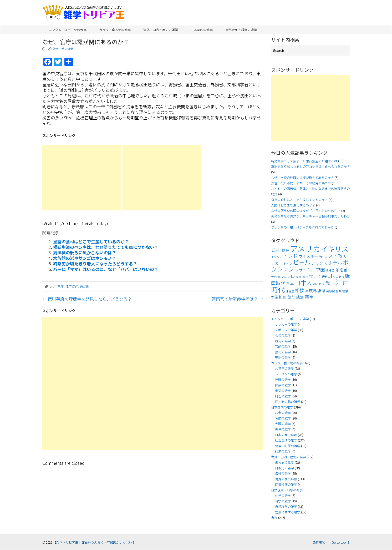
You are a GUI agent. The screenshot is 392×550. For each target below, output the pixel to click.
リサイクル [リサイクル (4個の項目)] (305, 270)
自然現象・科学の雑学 (241, 30)
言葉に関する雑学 (288, 512)
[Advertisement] (82, 178)
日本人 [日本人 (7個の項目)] (303, 282)
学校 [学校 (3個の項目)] (305, 277)
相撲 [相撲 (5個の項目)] (300, 290)
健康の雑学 (283, 379)
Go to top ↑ (341, 542)
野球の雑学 (283, 357)
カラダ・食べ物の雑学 (115, 30)
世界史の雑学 (284, 462)
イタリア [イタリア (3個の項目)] (277, 257)
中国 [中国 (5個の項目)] (320, 269)
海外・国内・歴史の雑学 (161, 30)
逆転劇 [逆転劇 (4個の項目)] (281, 297)
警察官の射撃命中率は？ (237, 299)
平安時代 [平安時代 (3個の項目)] (339, 277)
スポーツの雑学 (286, 330)
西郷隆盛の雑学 (286, 484)
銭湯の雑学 (283, 451)
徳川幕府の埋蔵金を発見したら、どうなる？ (87, 299)
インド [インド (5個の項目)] (291, 256)
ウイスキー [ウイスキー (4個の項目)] (308, 256)
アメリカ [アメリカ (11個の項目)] (305, 248)
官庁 (60, 286)
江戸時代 (72, 286)
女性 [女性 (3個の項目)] (299, 277)
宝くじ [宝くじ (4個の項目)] (315, 276)
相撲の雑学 (283, 335)
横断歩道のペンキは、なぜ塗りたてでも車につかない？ (106, 247)
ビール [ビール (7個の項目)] (302, 262)
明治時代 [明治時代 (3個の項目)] (319, 284)
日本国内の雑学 (202, 30)
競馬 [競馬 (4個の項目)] (313, 291)
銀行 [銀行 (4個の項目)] (291, 297)
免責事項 (319, 542)
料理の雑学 (283, 396)
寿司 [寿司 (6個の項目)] (327, 276)
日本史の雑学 (284, 468)
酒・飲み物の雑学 (288, 402)
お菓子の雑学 (284, 368)
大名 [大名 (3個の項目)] (274, 277)
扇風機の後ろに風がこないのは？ (85, 253)
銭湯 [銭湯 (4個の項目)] (300, 297)
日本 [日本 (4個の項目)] (290, 283)
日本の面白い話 (286, 435)
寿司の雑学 (283, 390)
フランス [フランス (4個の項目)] (319, 263)
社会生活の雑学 (63, 49)
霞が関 (85, 286)
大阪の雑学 (283, 424)
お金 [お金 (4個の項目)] (285, 250)
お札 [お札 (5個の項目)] (276, 250)
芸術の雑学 (283, 352)
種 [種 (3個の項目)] (307, 291)
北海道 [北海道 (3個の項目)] (330, 270)
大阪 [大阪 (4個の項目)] (291, 276)
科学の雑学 (283, 501)
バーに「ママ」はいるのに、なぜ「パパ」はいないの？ (106, 269)
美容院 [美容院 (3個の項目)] (331, 291)
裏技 (274, 518)
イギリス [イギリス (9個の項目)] (335, 249)
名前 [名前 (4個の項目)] (344, 270)
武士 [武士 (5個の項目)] (330, 283)
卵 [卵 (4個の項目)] (337, 270)
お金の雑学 (283, 413)
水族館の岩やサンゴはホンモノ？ (85, 258)
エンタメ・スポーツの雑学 (68, 30)
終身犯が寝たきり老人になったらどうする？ (95, 264)
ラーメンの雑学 (286, 374)
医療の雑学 (283, 385)
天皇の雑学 (283, 429)
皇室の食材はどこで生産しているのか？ (91, 241)
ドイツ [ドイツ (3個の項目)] (288, 263)
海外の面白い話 (286, 479)
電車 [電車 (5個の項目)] (309, 297)
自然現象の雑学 (286, 506)
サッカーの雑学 (286, 324)
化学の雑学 (283, 495)
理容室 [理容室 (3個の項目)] (290, 291)
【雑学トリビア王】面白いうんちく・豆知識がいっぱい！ (94, 542)
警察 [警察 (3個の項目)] (339, 291)
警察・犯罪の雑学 (288, 446)
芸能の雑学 (283, 346)
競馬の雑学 (283, 341)
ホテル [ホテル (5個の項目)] (335, 263)
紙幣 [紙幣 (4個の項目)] (322, 291)
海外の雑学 (283, 473)
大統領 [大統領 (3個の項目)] (282, 277)
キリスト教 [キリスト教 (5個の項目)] (331, 256)
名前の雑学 (283, 418)
